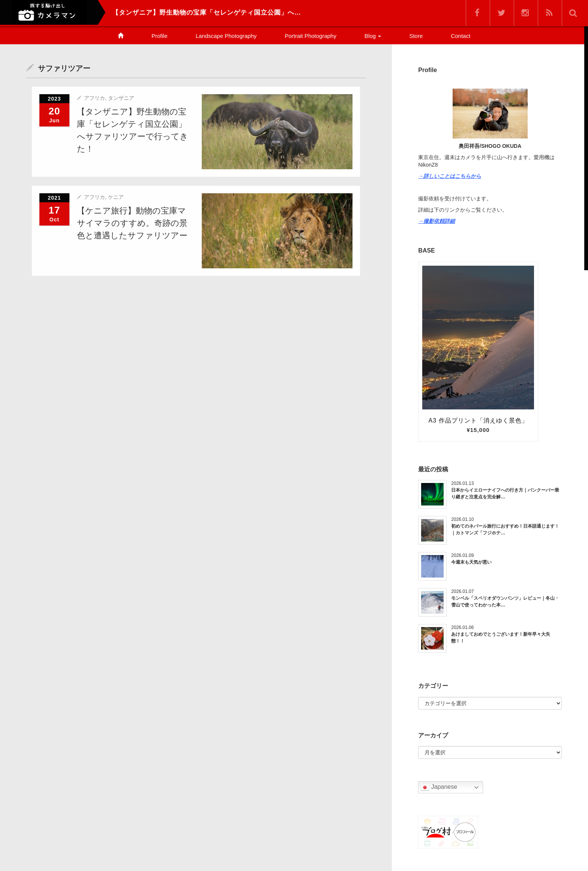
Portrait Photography (310, 36)
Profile (160, 36)
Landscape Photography (226, 36)
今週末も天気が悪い (471, 562)
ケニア (116, 197)
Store (416, 36)
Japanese (439, 787)
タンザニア (121, 98)
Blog (373, 36)
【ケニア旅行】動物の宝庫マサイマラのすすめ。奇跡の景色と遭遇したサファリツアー (132, 223)
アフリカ (94, 98)
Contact (460, 36)
